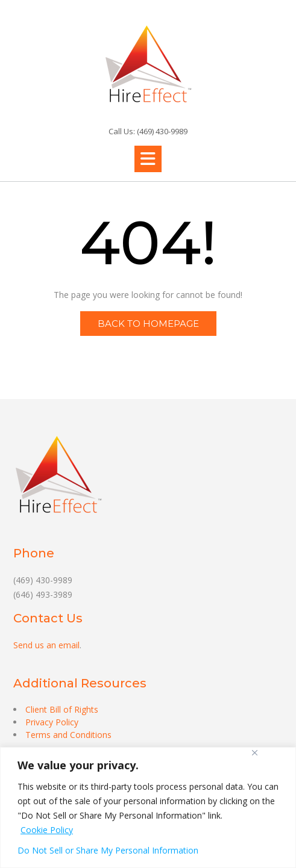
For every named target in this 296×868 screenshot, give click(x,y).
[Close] (254, 753)
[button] (148, 159)
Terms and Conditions (68, 735)
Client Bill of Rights (62, 709)
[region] (148, 808)
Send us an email (46, 645)
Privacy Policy (52, 722)
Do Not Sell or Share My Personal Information (108, 850)
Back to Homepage (148, 324)
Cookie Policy (47, 830)
